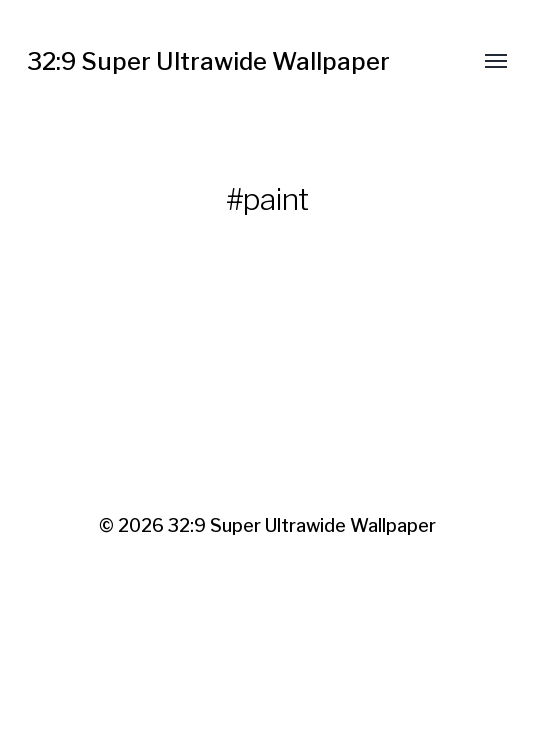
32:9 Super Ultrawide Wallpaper (208, 61)
